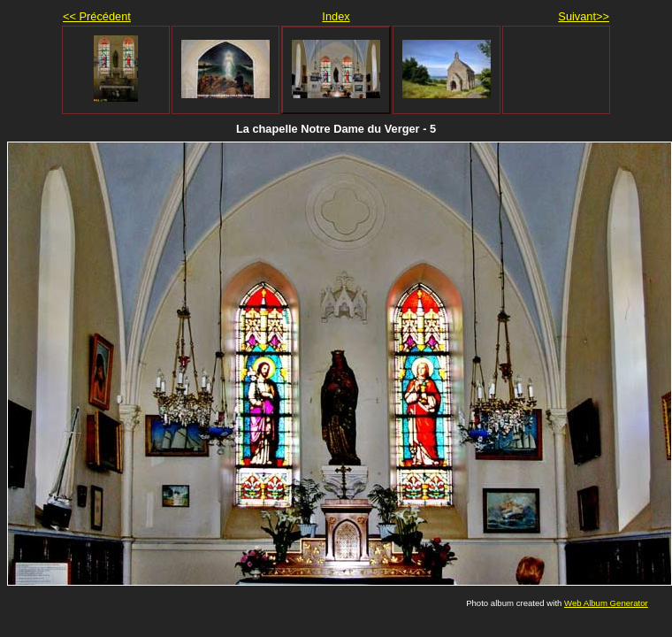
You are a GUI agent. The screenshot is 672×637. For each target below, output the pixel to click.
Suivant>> (584, 16)
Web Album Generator (606, 603)
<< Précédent (97, 16)
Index (336, 16)
